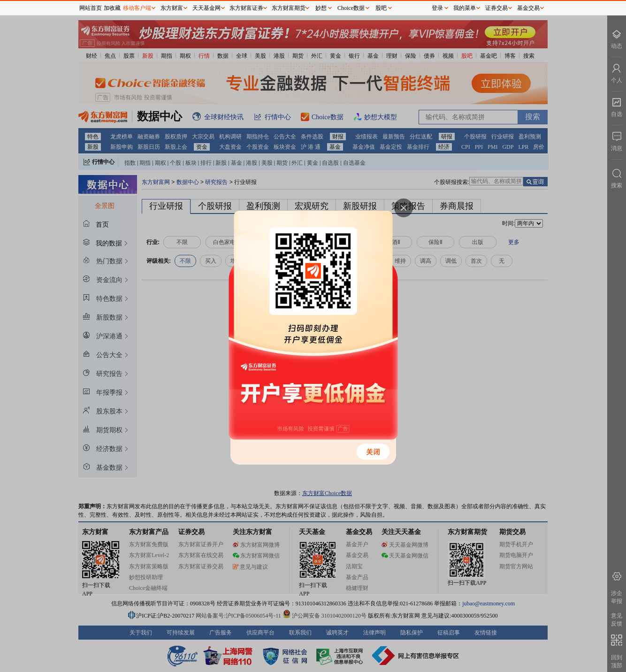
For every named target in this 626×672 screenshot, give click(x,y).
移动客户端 (137, 8)
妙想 (321, 8)
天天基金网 (206, 8)
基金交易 (528, 8)
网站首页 (91, 8)
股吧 (381, 8)
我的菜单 (465, 8)
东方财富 (172, 8)
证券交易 (496, 8)
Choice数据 (351, 8)
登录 (437, 8)
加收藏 (112, 8)
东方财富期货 (289, 8)
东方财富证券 (246, 8)
